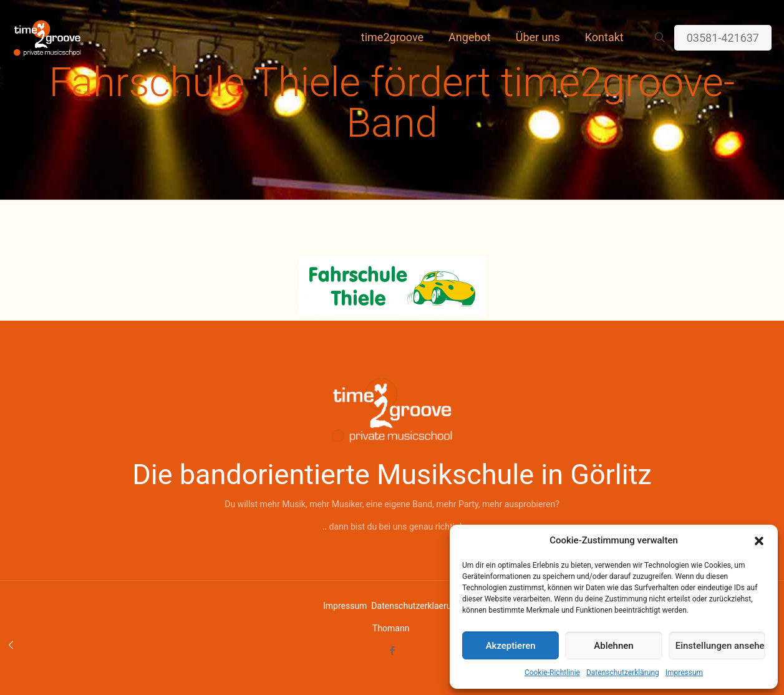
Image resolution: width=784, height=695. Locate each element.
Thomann (391, 628)
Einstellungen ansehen (720, 646)
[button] (759, 541)
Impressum (684, 673)
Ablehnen (613, 646)
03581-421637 (723, 38)
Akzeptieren (511, 646)
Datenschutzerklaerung (416, 606)
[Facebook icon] (392, 651)
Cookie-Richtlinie (552, 673)
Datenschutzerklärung (623, 673)
